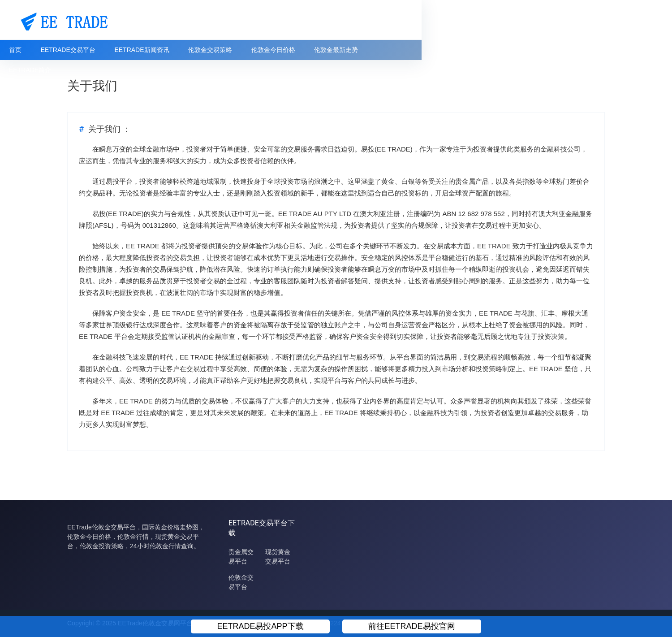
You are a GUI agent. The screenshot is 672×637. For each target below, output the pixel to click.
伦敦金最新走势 (406, 50)
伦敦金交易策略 (279, 50)
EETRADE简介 (469, 50)
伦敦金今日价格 (343, 50)
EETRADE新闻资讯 (210, 50)
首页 (82, 50)
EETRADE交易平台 (136, 50)
